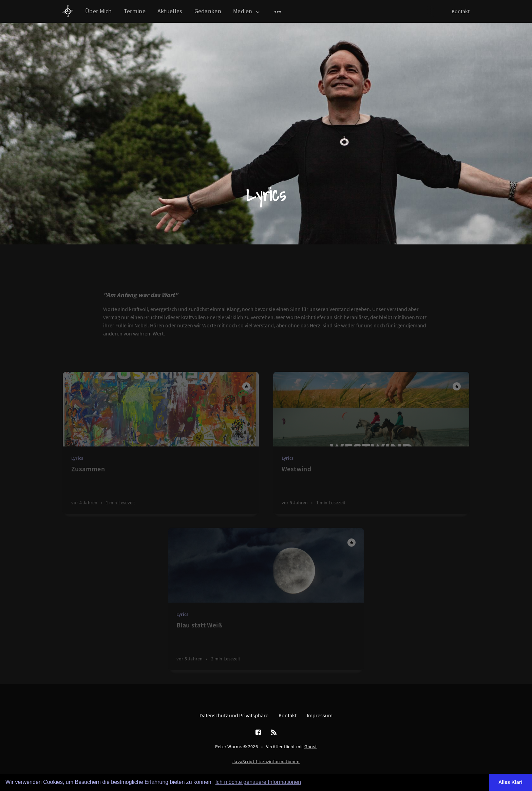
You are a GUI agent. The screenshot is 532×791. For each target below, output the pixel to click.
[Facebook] (258, 733)
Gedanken (208, 11)
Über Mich (99, 11)
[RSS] (274, 733)
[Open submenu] (278, 12)
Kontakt (461, 11)
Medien (247, 11)
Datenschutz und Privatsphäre (234, 715)
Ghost (311, 747)
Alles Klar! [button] (510, 782)
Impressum (320, 715)
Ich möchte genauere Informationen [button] (258, 782)
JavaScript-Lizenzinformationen (266, 761)
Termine (135, 11)
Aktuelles (170, 11)
